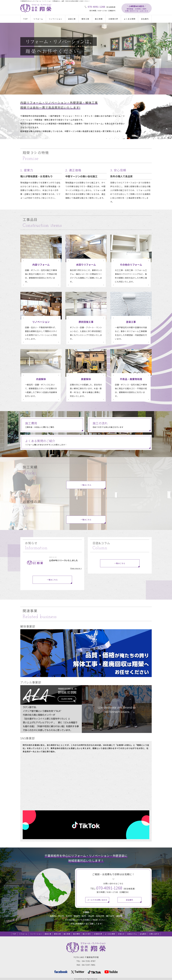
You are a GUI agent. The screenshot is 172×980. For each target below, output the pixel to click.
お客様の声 (113, 19)
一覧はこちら (86, 487)
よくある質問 (130, 19)
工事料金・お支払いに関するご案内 (54, 425)
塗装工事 (72, 19)
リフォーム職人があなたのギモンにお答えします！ (88, 442)
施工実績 (99, 19)
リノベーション (56, 19)
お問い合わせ (154, 934)
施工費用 (77, 934)
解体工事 (85, 19)
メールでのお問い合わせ (97, 900)
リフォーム (38, 19)
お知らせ (121, 934)
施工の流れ (87, 934)
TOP (26, 19)
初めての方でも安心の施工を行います (122, 425)
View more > (76, 568)
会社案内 (145, 19)
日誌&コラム (132, 934)
